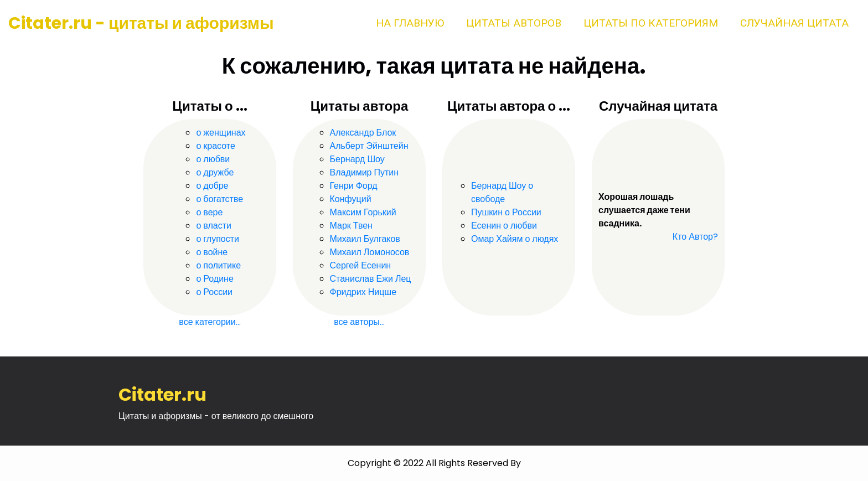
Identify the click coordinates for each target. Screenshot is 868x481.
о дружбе (215, 172)
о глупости (218, 239)
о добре (212, 186)
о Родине (215, 279)
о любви (213, 159)
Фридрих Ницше (363, 292)
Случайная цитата (794, 23)
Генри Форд (354, 186)
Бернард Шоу (357, 159)
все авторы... (359, 322)
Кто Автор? (695, 237)
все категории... (210, 322)
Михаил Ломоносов (370, 252)
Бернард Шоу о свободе (502, 192)
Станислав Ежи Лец (371, 279)
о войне (212, 252)
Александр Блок (363, 133)
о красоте (215, 146)
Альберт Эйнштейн (369, 146)
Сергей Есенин (361, 265)
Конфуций (351, 199)
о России (214, 292)
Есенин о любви (504, 226)
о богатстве (219, 199)
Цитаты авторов (514, 23)
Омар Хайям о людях (515, 239)
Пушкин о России (506, 212)
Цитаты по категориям (651, 23)
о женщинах (221, 133)
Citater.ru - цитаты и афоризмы (141, 23)
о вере (209, 212)
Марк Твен (351, 226)
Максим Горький (363, 212)
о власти (214, 226)
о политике (218, 265)
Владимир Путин (365, 172)
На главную (410, 23)
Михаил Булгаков (365, 239)
